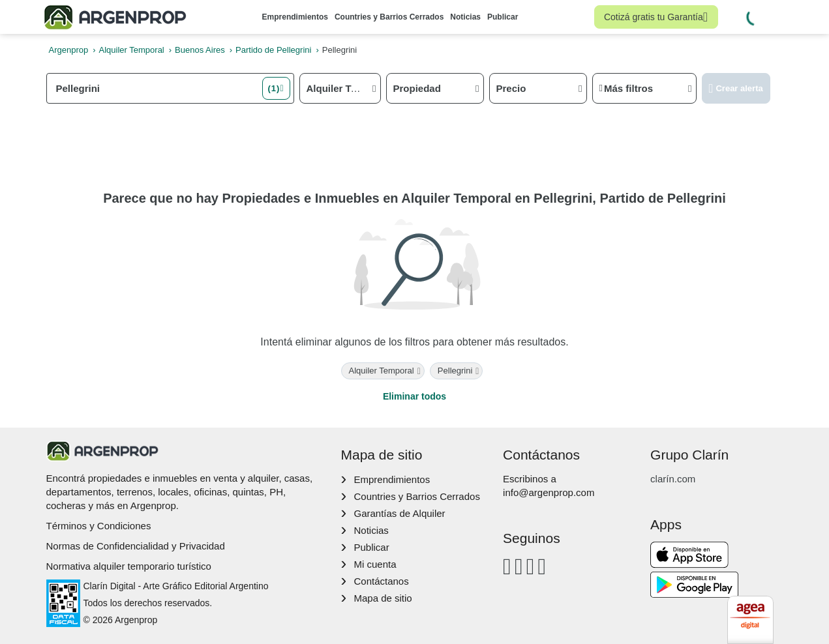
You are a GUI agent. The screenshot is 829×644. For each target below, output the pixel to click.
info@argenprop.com (549, 492)
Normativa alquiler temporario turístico (129, 566)
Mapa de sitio (383, 598)
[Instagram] (519, 566)
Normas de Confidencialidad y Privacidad (136, 546)
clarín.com (673, 479)
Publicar (503, 17)
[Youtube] (531, 566)
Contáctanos (381, 581)
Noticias (465, 17)
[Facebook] (507, 566)
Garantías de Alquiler (399, 513)
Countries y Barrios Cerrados (389, 17)
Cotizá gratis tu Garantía (656, 17)
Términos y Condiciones (99, 526)
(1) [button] (274, 88)
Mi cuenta (375, 564)
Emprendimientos (295, 17)
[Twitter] (542, 566)
